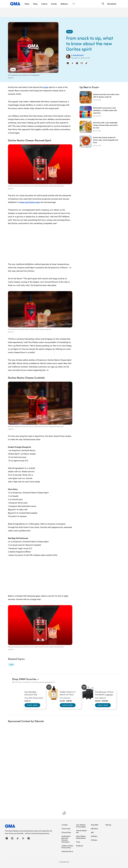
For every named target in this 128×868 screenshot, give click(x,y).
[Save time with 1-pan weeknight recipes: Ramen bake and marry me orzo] (100, 127)
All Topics (94, 840)
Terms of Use (66, 829)
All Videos (94, 836)
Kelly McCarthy (78, 55)
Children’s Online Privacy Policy (67, 847)
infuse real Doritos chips (30, 202)
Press (78, 842)
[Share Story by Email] (82, 63)
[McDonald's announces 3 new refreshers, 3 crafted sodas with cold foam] (100, 112)
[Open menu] (74, 4)
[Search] (103, 4)
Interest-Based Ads (81, 831)
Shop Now (32, 705)
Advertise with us (67, 851)
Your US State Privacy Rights (81, 826)
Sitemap (108, 825)
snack (46, 87)
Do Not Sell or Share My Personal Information (66, 839)
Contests (65, 825)
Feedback (80, 846)
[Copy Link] (86, 63)
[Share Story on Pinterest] (77, 63)
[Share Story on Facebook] (68, 63)
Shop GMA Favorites (24, 679)
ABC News (94, 829)
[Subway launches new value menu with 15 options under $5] (100, 97)
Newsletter (112, 4)
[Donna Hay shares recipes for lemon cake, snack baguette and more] (100, 142)
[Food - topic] (11, 665)
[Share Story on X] (72, 63)
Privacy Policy (66, 832)
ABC (92, 832)
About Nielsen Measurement (81, 837)
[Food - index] (69, 32)
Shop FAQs (95, 825)
